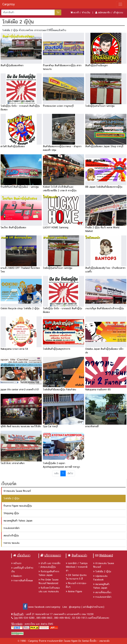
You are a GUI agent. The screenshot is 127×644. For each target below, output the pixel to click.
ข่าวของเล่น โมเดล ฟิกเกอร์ (17, 491)
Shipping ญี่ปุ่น (11, 513)
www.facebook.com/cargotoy (42, 607)
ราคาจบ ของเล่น (11, 543)
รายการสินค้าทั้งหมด (22, 581)
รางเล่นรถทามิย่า (12, 528)
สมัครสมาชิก (104, 13)
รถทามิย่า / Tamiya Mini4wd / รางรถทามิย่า (77, 567)
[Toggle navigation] (120, 4)
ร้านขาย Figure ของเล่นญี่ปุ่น (18, 506)
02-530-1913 (79, 618)
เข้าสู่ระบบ (118, 13)
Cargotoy (9, 4)
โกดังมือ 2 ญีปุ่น (11, 498)
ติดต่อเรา (17, 576)
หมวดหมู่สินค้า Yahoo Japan (18, 521)
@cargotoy (75, 607)
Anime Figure (74, 591)
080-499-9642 (62, 618)
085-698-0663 (44, 618)
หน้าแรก (16, 563)
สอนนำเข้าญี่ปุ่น (11, 536)
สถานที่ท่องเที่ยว (102, 592)
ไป (58, 12)
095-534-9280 (26, 618)
